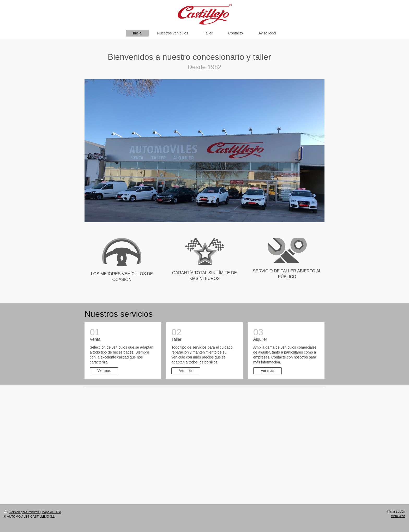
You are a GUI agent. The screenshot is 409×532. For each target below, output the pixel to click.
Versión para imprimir (22, 512)
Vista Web (398, 516)
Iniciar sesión (396, 512)
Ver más (104, 370)
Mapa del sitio (51, 512)
